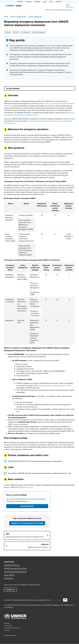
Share (8, 32)
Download (26, 32)
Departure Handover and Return (38, 547)
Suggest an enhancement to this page (27, 523)
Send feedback (27, 506)
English (20, 2)
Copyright (7, 630)
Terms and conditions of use (12, 628)
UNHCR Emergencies (12, 565)
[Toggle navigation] (72, 6)
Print (16, 32)
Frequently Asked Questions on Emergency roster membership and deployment (38, 122)
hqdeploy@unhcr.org (25, 487)
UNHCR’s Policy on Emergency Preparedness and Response (39, 105)
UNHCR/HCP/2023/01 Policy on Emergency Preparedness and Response (35, 461)
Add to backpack (39, 32)
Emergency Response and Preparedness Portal (54, 386)
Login (70, 10)
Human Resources (35, 17)
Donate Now (8, 578)
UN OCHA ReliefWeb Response (15, 572)
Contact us (10, 590)
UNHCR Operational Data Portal (15, 568)
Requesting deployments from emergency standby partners (25, 537)
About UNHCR (9, 575)
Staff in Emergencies (18, 17)
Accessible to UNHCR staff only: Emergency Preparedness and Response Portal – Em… (40, 473)
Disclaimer (7, 623)
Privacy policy (8, 626)
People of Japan (56, 600)
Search (67, 7)
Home (6, 17)
